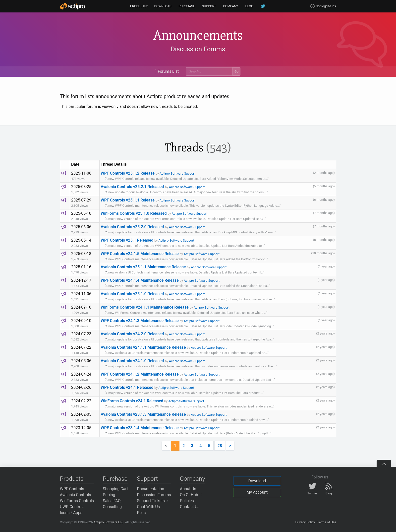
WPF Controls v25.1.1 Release (127, 200)
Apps (78, 513)
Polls (141, 513)
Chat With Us (148, 507)
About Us (188, 489)
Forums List (167, 71)
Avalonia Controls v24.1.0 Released (132, 361)
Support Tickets (153, 501)
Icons (65, 513)
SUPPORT (209, 6)
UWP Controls (72, 507)
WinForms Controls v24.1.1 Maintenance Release (144, 307)
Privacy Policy (305, 522)
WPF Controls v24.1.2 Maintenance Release (140, 374)
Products (72, 479)
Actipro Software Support (177, 173)
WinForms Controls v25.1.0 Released (134, 213)
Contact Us (190, 507)
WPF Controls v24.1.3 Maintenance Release (140, 321)
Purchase (115, 479)
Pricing (109, 495)
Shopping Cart (115, 489)
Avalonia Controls (76, 495)
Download (257, 481)
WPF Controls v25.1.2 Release (127, 173)
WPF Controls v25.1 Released (127, 240)
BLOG (249, 6)
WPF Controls (72, 489)
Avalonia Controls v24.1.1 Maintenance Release (143, 347)
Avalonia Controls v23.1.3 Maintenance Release (143, 414)
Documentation (150, 489)
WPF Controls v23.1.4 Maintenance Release (140, 428)
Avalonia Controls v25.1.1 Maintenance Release (143, 267)
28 (220, 446)
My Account (257, 492)
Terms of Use (327, 522)
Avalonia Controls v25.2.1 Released (132, 187)
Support (147, 479)
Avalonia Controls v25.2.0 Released (132, 227)
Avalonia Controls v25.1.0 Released (132, 294)
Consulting (112, 507)
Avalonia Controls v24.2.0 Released (132, 334)
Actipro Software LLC (109, 522)
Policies (187, 501)
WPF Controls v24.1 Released (127, 387)
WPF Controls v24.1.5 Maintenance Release (140, 254)
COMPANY (231, 6)
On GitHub (191, 495)
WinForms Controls (77, 501)
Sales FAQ (112, 501)
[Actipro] (72, 6)
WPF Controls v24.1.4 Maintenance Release (140, 280)
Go (236, 71)
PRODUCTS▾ (139, 6)
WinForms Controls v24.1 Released (132, 401)
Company (193, 479)
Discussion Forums (198, 49)
